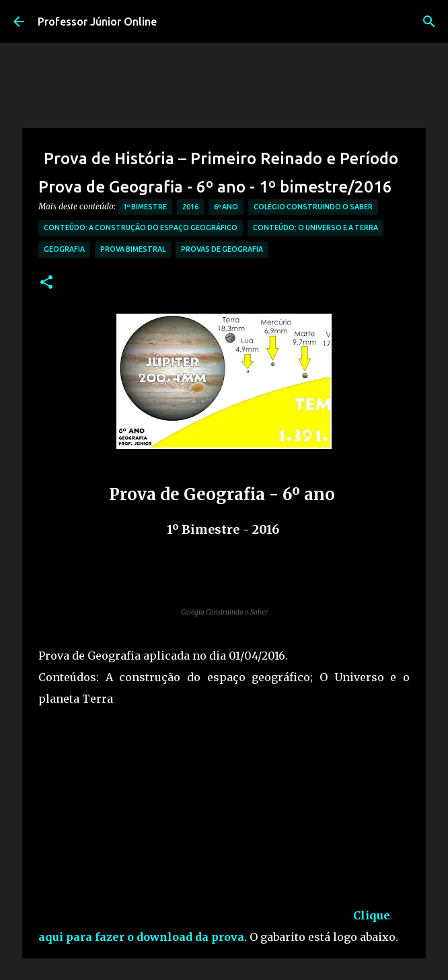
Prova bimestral (133, 249)
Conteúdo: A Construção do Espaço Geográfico (141, 228)
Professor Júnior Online (97, 22)
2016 (190, 207)
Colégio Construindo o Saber (313, 207)
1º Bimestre (145, 207)
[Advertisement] (196, 825)
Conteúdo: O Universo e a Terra (315, 228)
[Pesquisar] (429, 22)
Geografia (64, 249)
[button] (46, 283)
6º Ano (226, 207)
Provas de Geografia (222, 249)
